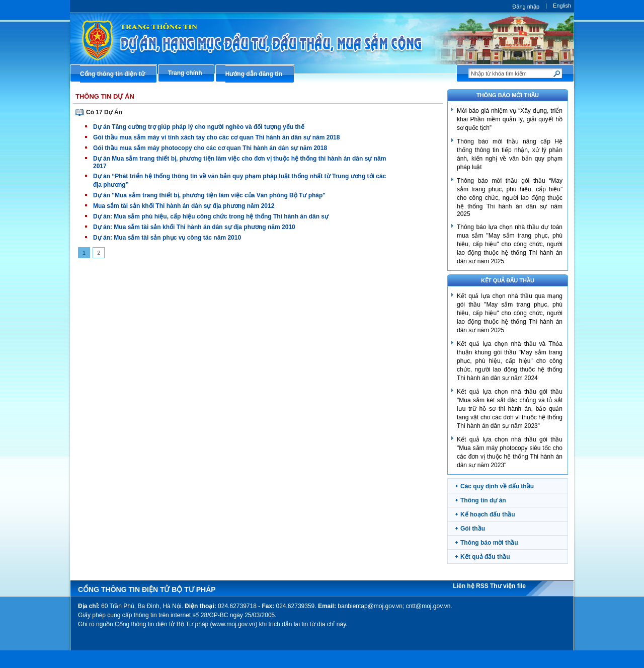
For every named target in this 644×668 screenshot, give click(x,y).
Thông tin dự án (483, 500)
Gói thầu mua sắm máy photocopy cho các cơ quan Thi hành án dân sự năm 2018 (210, 148)
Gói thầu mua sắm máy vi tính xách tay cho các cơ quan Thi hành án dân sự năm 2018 (216, 137)
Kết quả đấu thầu (508, 280)
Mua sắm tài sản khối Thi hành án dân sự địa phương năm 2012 (184, 206)
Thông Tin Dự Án (105, 96)
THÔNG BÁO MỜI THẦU (508, 95)
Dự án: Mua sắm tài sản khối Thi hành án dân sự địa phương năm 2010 (194, 227)
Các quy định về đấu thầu (497, 486)
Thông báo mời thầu (489, 543)
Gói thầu (473, 529)
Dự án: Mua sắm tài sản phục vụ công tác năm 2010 (167, 238)
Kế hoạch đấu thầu (488, 514)
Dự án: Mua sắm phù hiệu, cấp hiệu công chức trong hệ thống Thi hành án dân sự (211, 216)
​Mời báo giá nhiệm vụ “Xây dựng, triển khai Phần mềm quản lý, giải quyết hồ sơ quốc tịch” (510, 119)
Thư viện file (508, 586)
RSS (483, 586)
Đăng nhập (526, 7)
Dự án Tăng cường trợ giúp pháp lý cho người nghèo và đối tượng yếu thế (199, 127)
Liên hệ (464, 586)
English (562, 6)
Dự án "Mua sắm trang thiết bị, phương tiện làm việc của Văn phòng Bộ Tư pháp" (209, 195)
